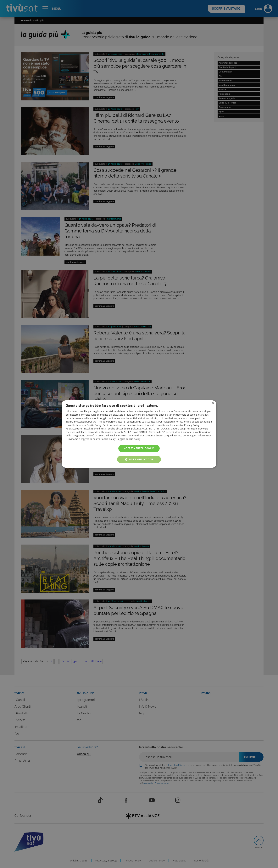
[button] (139, 459)
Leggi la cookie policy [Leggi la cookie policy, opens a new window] (129, 439)
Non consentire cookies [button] (213, 403)
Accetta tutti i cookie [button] (139, 448)
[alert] (139, 434)
